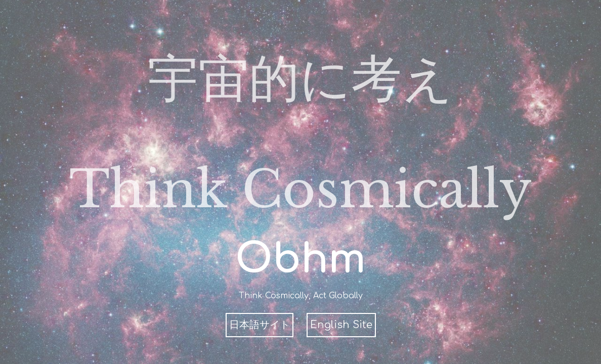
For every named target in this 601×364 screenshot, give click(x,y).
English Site (341, 325)
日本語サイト (260, 325)
